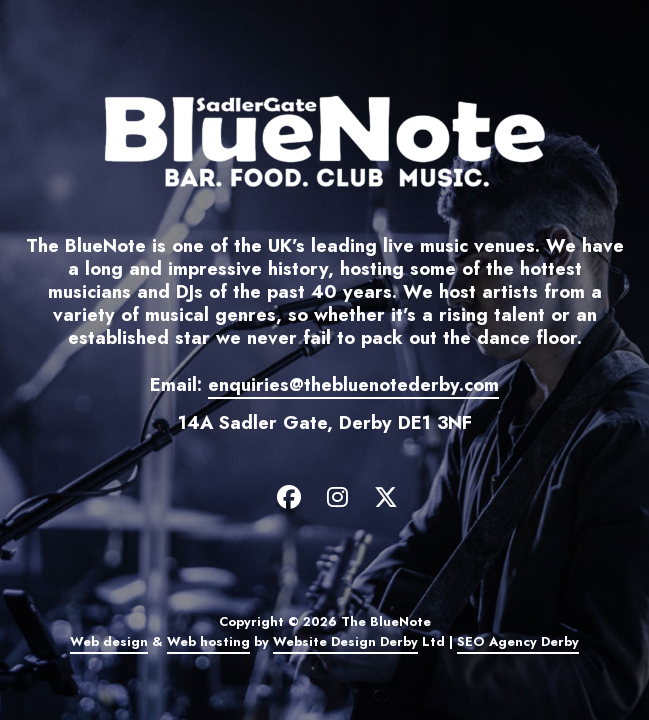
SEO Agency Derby (518, 641)
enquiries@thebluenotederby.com (353, 384)
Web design (109, 641)
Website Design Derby (345, 641)
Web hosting (208, 641)
